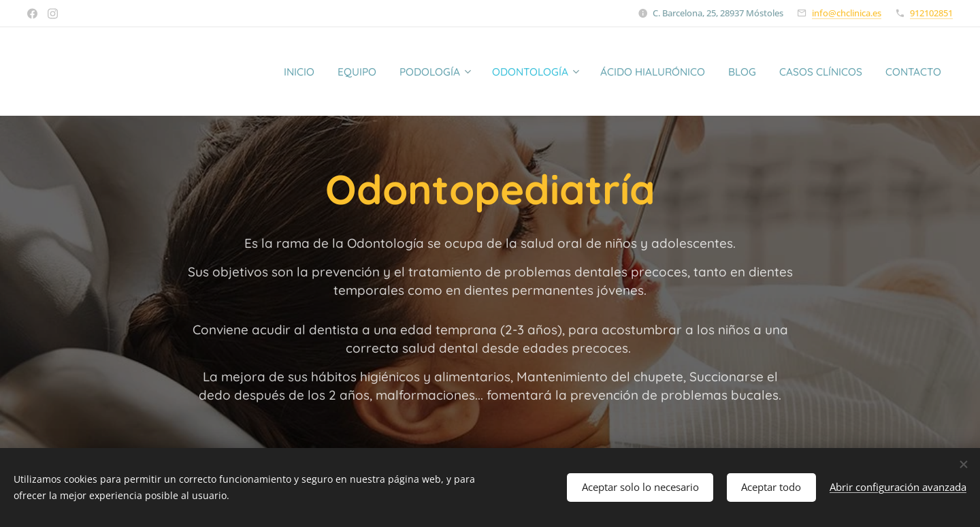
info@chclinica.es (847, 13)
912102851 (931, 13)
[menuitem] (251, 71)
